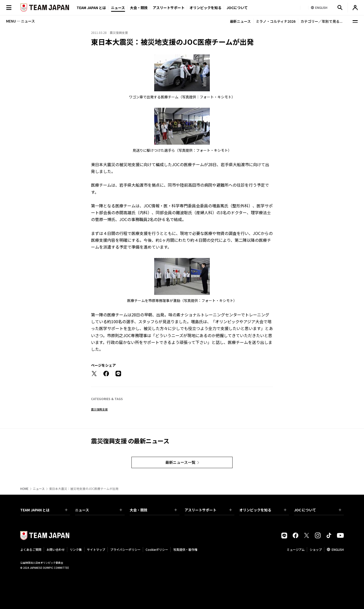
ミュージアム (296, 549)
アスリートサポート (169, 8)
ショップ (316, 549)
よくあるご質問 (31, 549)
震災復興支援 (99, 409)
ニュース (118, 8)
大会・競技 (153, 510)
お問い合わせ (56, 549)
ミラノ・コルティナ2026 (276, 21)
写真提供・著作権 (185, 549)
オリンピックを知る (206, 8)
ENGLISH (338, 549)
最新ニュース (240, 21)
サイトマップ (96, 549)
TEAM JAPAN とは (44, 510)
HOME (24, 489)
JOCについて (237, 8)
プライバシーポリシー (125, 549)
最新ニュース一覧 (180, 462)
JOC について (318, 510)
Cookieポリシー (157, 549)
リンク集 (76, 549)
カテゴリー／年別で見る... (322, 21)
